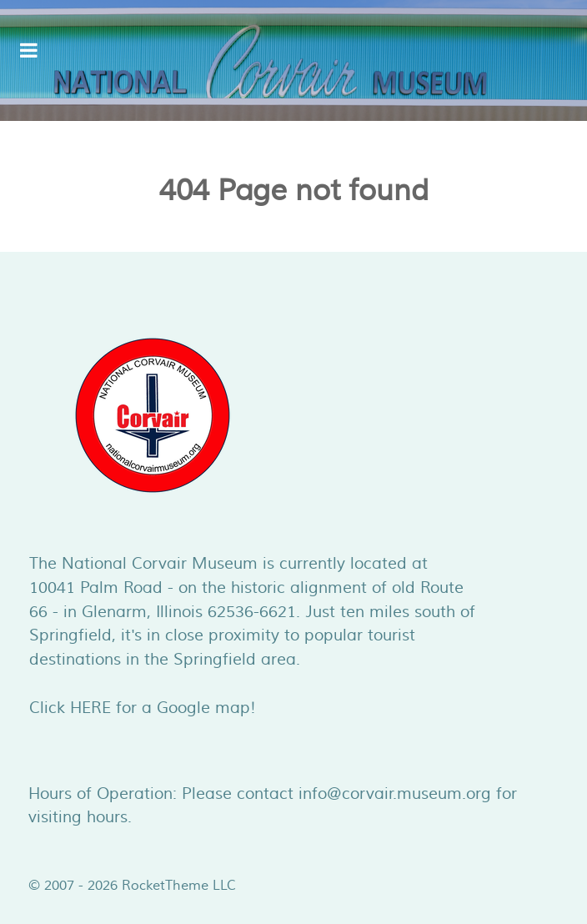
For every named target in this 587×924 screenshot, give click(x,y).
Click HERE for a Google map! (143, 708)
